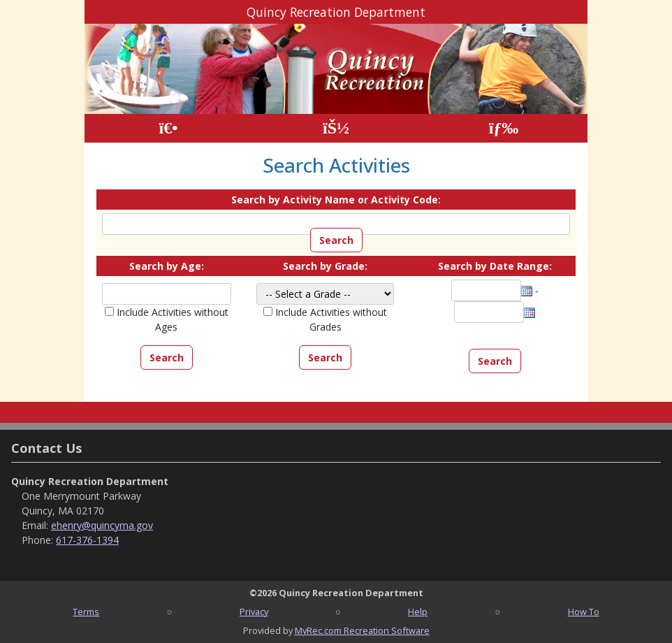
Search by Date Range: (495, 266)
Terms (86, 612)
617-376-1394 (87, 540)
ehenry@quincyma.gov (102, 525)
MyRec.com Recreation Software (362, 630)
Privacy (254, 612)
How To (584, 612)
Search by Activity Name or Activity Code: (336, 200)
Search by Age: (167, 266)
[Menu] (504, 128)
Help (418, 612)
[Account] (336, 128)
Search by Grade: (325, 266)
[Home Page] (168, 128)
